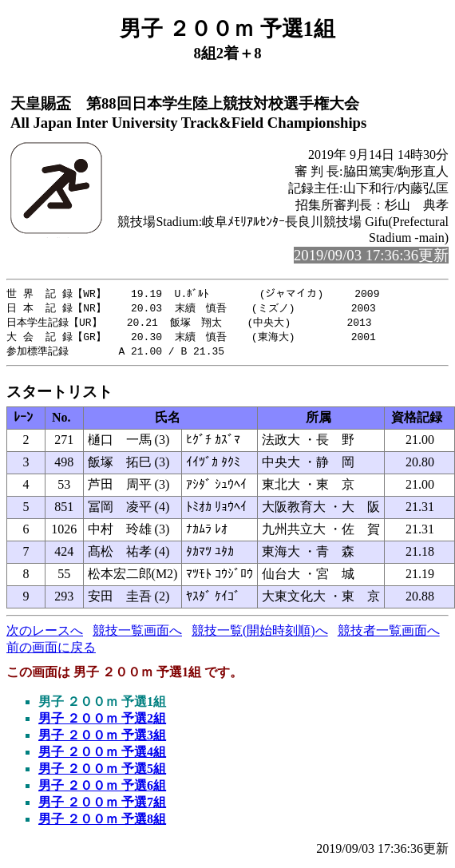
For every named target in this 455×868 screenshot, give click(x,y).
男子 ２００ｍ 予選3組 (102, 739)
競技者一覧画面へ (389, 634)
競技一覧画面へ (137, 634)
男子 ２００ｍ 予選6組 (102, 789)
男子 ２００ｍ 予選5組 (102, 773)
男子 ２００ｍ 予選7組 (102, 806)
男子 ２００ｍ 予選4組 (102, 756)
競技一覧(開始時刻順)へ (260, 634)
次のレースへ (45, 634)
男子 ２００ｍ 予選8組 (102, 823)
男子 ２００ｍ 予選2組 (102, 722)
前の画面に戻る (51, 651)
